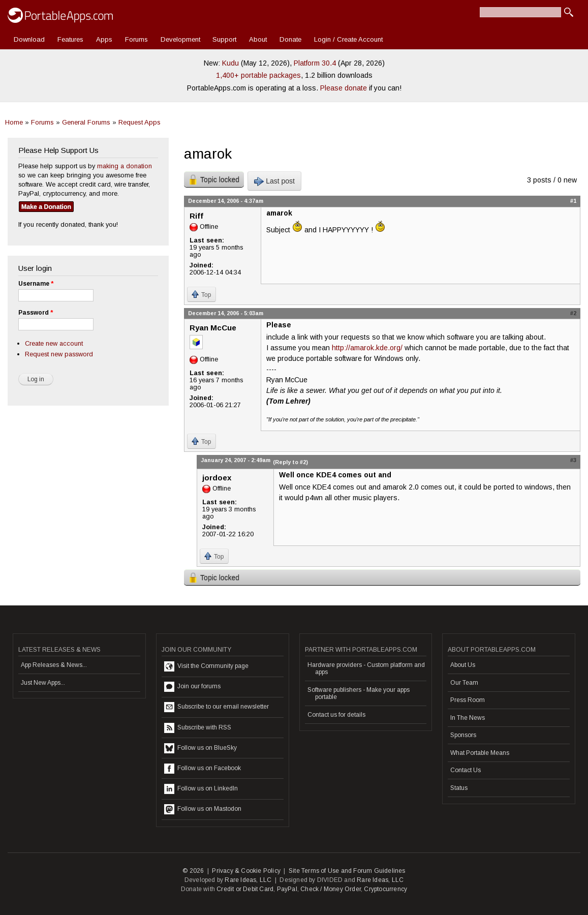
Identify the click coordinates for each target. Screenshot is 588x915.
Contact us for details (336, 715)
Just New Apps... (43, 683)
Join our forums (192, 687)
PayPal (287, 889)
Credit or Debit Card (245, 889)
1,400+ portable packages (258, 75)
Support (224, 39)
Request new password (59, 354)
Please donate (344, 88)
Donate (290, 39)
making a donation (125, 166)
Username (36, 284)
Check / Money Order (331, 889)
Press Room (468, 700)
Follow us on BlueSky (200, 748)
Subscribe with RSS (198, 728)
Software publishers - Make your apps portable (359, 693)
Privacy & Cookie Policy (246, 871)
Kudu (230, 63)
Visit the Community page (206, 666)
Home (14, 122)
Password (36, 313)
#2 (573, 313)
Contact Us (466, 770)
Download (29, 39)
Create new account (54, 343)
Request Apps (140, 122)
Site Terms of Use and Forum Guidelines (347, 871)
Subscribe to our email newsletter (216, 707)
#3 (573, 460)
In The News (468, 718)
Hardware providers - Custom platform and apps (366, 668)
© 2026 (193, 871)
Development (180, 39)
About (258, 39)
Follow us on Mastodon (203, 809)
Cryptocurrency (385, 889)
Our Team (464, 683)
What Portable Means (480, 753)
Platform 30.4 (315, 63)
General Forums (86, 122)
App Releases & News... (54, 665)
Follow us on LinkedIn (201, 789)
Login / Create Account (348, 39)
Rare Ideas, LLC (248, 880)
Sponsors (463, 735)
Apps (104, 39)
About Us (463, 665)
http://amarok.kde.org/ (367, 348)
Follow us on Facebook (203, 769)
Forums (136, 39)
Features (70, 39)
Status (459, 788)
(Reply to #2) (290, 462)
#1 (573, 201)
